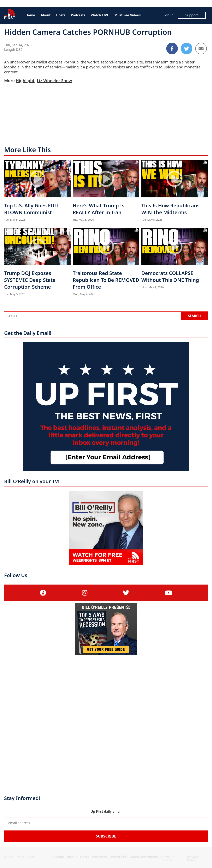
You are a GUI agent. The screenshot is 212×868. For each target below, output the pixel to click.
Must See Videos (128, 15)
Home (30, 15)
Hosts (61, 15)
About (46, 15)
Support (192, 15)
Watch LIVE (100, 15)
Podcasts (78, 15)
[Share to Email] (201, 49)
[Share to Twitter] (187, 49)
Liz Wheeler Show (54, 81)
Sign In (168, 15)
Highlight (25, 81)
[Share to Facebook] (172, 49)
